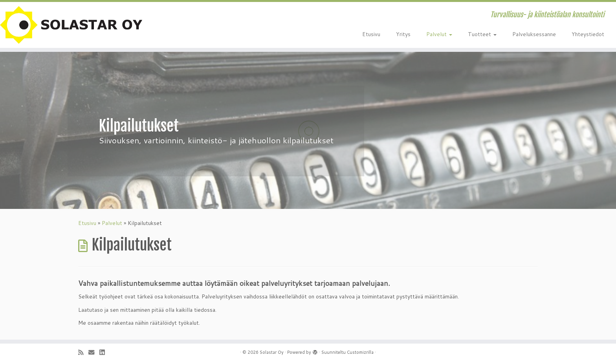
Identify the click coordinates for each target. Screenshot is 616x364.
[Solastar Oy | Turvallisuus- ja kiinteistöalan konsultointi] (71, 25)
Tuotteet (482, 34)
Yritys (403, 34)
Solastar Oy (272, 352)
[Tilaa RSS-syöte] (83, 352)
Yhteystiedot (588, 34)
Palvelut (439, 34)
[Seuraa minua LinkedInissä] (104, 352)
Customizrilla (360, 352)
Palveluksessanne (534, 34)
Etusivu (371, 34)
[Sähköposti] (94, 352)
